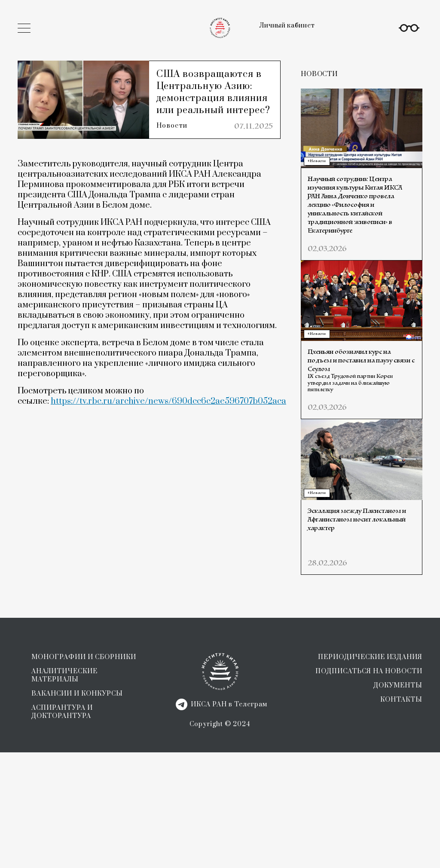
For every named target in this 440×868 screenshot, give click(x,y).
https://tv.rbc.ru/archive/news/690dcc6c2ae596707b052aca (168, 417)
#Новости (317, 161)
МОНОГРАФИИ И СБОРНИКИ (84, 773)
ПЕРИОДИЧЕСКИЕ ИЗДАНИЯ (370, 773)
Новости (174, 140)
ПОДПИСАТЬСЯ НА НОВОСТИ (369, 787)
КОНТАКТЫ (401, 815)
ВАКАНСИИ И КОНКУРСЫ (77, 809)
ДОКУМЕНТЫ (398, 801)
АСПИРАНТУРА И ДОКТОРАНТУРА (62, 828)
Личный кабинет (287, 26)
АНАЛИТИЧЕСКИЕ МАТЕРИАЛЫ (64, 791)
